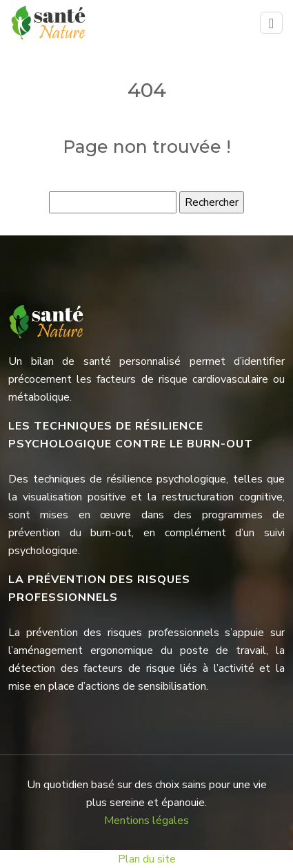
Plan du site (147, 859)
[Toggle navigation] (271, 23)
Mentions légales (146, 821)
